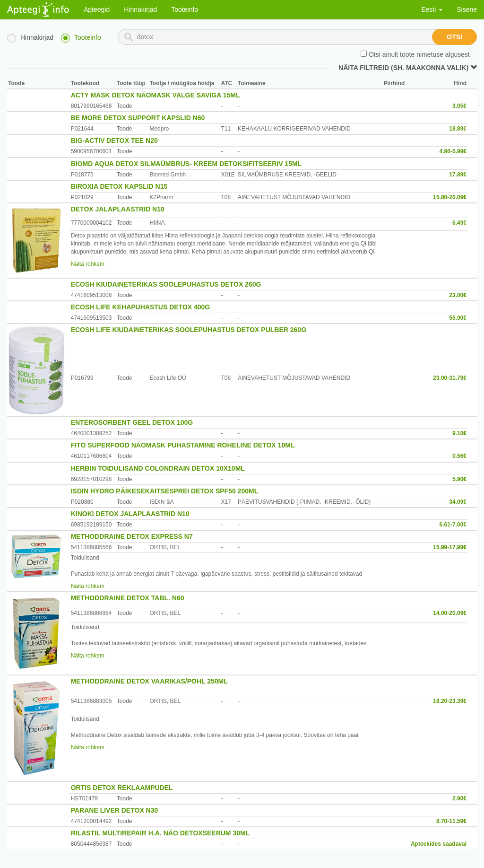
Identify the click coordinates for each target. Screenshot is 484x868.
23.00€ (458, 295)
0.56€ (459, 456)
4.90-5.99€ (453, 151)
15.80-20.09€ (450, 197)
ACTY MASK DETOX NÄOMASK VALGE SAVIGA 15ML (156, 95)
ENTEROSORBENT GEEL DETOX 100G (132, 422)
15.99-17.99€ (450, 547)
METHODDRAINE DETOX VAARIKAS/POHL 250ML (149, 681)
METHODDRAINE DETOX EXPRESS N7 (132, 536)
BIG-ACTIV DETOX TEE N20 (114, 140)
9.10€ (459, 433)
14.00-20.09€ (450, 613)
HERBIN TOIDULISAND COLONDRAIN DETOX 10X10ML (158, 468)
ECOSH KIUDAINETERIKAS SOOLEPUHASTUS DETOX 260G (166, 284)
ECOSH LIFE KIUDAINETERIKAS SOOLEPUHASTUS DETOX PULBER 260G (189, 330)
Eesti (432, 9)
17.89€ (458, 175)
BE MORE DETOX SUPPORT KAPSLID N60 (138, 118)
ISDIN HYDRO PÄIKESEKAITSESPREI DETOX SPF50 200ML (165, 491)
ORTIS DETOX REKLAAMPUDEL (122, 788)
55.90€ (458, 318)
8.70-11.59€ (451, 821)
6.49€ (459, 223)
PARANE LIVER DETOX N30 (115, 810)
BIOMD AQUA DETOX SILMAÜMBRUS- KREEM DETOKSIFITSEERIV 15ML (186, 164)
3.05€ (459, 106)
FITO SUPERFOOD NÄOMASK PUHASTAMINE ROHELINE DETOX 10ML (183, 445)
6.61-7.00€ (453, 525)
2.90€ (459, 798)
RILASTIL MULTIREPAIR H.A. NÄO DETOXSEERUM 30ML (160, 833)
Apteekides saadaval (439, 844)
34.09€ (458, 502)
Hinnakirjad (140, 9)
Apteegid (97, 9)
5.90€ (459, 479)
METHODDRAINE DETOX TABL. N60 (128, 598)
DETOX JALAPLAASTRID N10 (118, 209)
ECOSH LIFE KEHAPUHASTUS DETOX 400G (141, 307)
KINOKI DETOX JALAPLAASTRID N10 (130, 514)
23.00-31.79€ (450, 378)
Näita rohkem (88, 264)
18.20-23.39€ (450, 701)
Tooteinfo (185, 9)
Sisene (467, 9)
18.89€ (458, 129)
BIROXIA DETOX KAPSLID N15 (119, 186)
